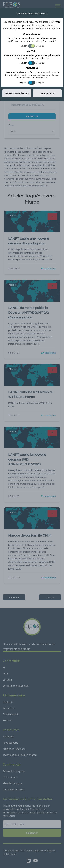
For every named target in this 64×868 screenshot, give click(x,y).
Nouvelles (8, 737)
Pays (11, 125)
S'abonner (49, 54)
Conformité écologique (16, 686)
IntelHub (8, 702)
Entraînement (10, 714)
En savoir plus (48, 269)
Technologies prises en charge (20, 755)
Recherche (32, 116)
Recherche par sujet (19, 98)
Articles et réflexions (14, 749)
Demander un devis (14, 789)
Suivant (50, 597)
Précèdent (14, 597)
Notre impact (10, 777)
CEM (5, 674)
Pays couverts (10, 743)
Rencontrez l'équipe (14, 771)
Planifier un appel (13, 783)
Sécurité (7, 680)
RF (4, 667)
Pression (8, 720)
